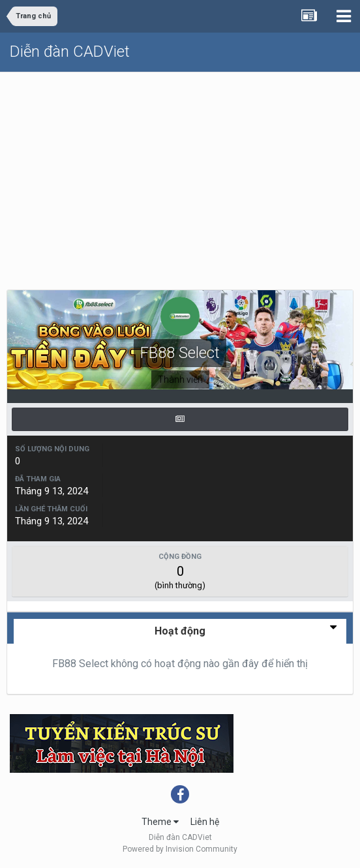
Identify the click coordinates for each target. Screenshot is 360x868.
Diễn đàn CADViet (70, 52)
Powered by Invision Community (180, 849)
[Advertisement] (180, 170)
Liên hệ (205, 822)
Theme (160, 822)
